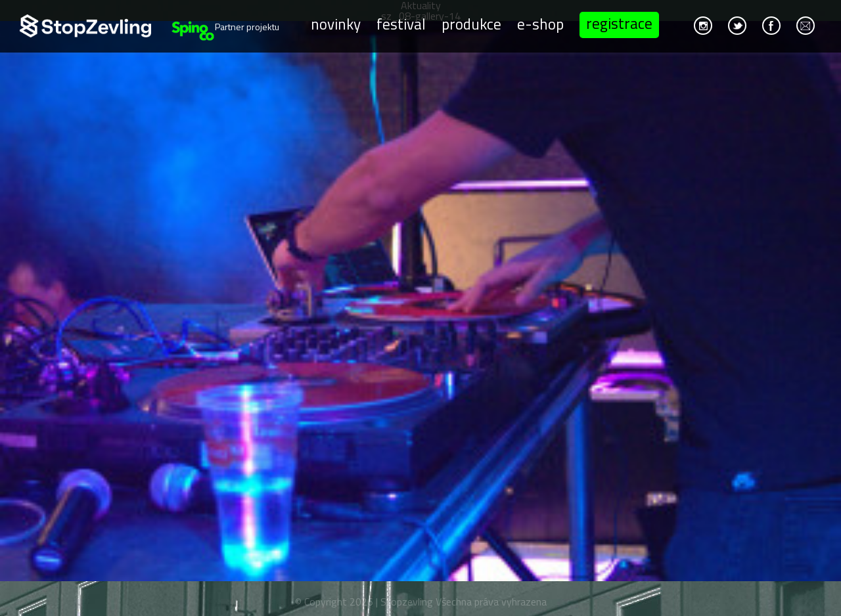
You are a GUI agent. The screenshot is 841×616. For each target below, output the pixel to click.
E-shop (540, 23)
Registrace (619, 23)
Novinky (336, 23)
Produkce (471, 23)
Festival (401, 23)
